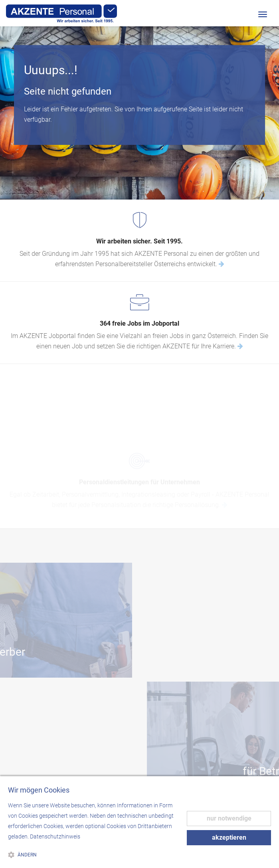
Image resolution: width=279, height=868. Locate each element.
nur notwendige (229, 818)
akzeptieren (229, 837)
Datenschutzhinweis (55, 836)
